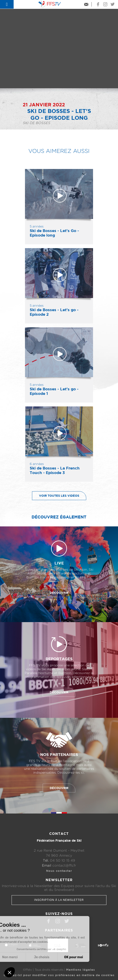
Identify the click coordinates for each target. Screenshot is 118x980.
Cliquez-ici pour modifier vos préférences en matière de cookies (59, 975)
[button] (10, 972)
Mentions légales (81, 970)
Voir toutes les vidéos (56, 496)
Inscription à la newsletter (59, 900)
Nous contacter (59, 871)
